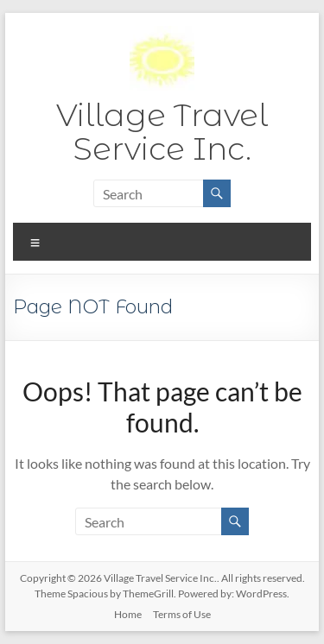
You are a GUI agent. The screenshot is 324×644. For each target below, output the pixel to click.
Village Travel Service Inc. (162, 132)
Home (128, 614)
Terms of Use (182, 614)
